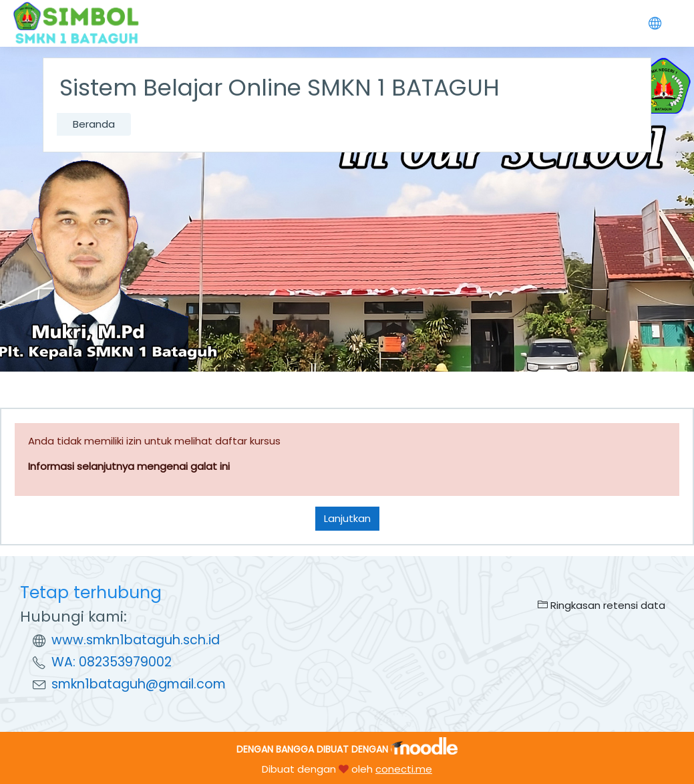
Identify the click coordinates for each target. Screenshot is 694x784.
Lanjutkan (347, 518)
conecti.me (404, 769)
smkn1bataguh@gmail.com (139, 684)
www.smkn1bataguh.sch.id (136, 640)
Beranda (94, 124)
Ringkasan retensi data (601, 605)
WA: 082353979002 (112, 662)
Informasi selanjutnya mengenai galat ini (129, 466)
